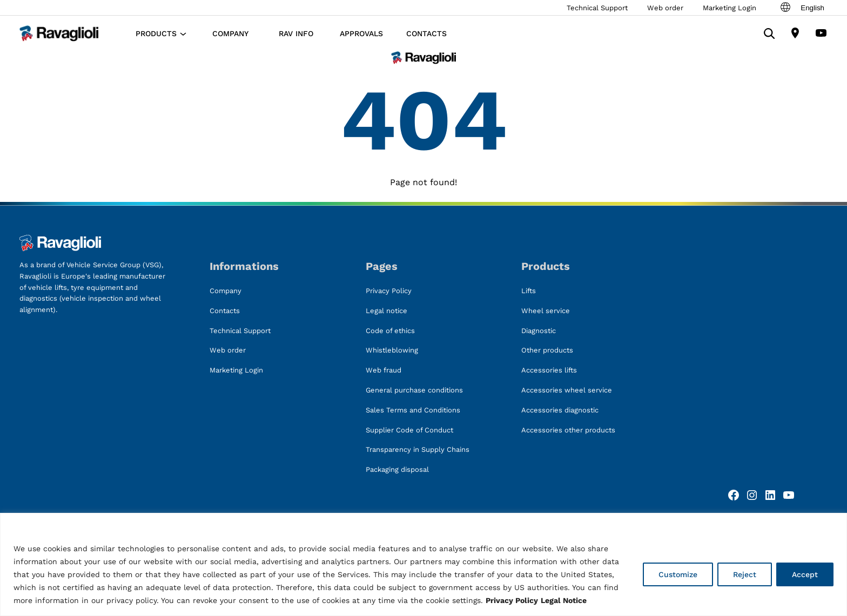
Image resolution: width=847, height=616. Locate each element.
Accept (805, 574)
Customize (678, 574)
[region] (423, 564)
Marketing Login (730, 8)
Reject (745, 574)
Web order (665, 8)
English (802, 8)
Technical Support (597, 8)
